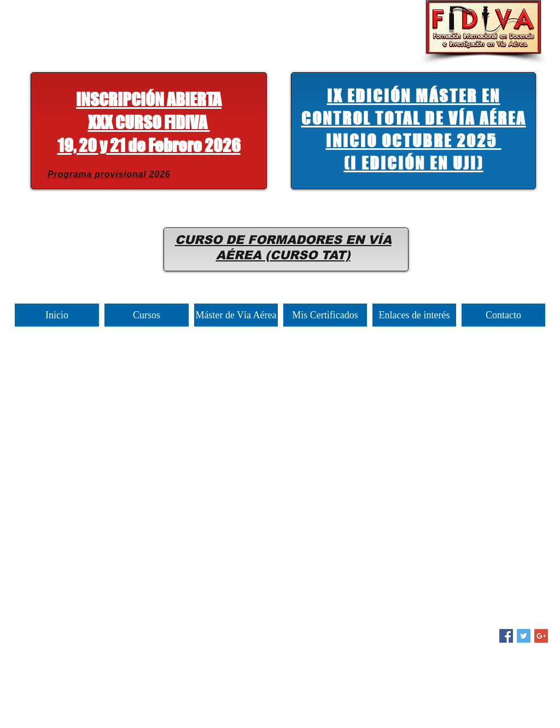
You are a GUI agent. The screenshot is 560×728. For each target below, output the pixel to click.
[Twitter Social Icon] (524, 636)
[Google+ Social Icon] (541, 636)
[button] (149, 125)
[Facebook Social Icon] (506, 636)
